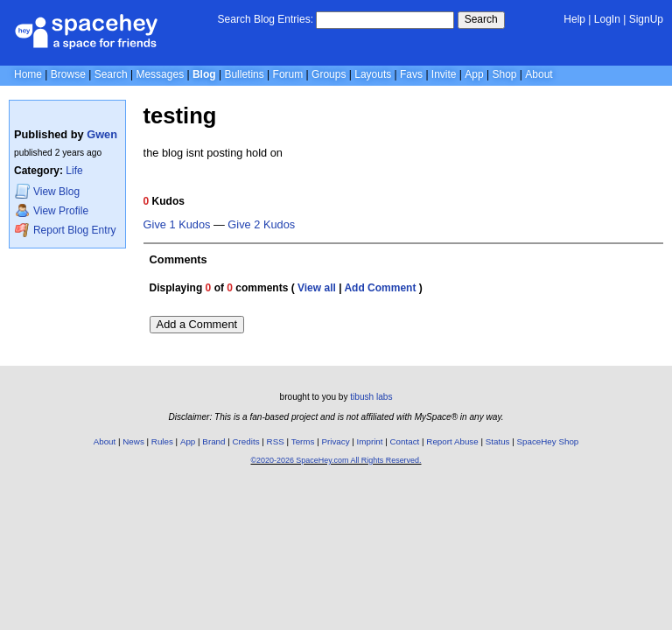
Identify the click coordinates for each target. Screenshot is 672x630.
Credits (246, 441)
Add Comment (380, 288)
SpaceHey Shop (548, 441)
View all (317, 288)
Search (481, 19)
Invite (444, 74)
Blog (204, 74)
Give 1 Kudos (177, 225)
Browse (68, 74)
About (539, 74)
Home (28, 74)
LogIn (607, 19)
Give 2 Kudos (261, 225)
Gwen (102, 134)
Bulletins (244, 74)
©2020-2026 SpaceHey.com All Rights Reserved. (336, 460)
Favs (411, 74)
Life (74, 171)
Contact (405, 441)
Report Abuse (452, 441)
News (133, 441)
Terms (303, 441)
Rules (162, 441)
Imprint (370, 441)
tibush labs (371, 397)
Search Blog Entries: (266, 19)
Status (498, 441)
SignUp (646, 19)
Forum (288, 74)
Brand (213, 441)
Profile (52, 210)
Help (574, 19)
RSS (276, 441)
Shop (504, 74)
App (474, 74)
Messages (160, 74)
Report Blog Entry (65, 230)
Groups (329, 74)
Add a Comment (197, 324)
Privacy (335, 441)
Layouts (373, 74)
